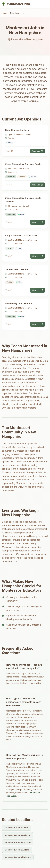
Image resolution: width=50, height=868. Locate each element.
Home (4, 13)
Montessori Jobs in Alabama (17, 835)
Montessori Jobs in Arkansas (18, 842)
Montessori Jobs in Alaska (16, 828)
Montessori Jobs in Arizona (17, 850)
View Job (37, 151)
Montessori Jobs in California (18, 857)
